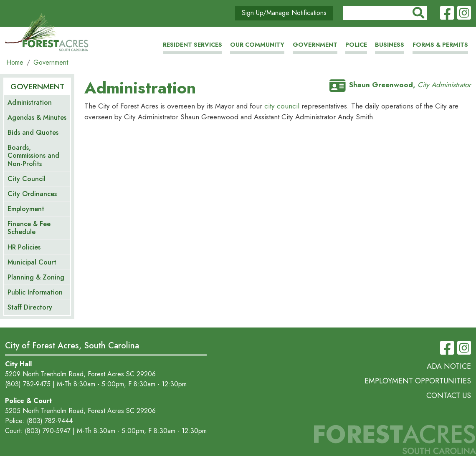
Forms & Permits (440, 45)
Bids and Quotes (33, 132)
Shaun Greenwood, (400, 85)
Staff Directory (30, 307)
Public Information (35, 292)
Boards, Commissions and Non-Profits (33, 155)
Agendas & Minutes (37, 117)
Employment (26, 209)
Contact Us (449, 396)
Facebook (447, 13)
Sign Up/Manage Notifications (284, 13)
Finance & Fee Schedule (29, 228)
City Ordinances (32, 194)
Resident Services (192, 45)
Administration (30, 102)
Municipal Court (32, 262)
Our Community (257, 45)
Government (315, 45)
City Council (27, 179)
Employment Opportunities (418, 381)
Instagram (464, 13)
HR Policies (24, 247)
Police (356, 45)
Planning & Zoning (36, 277)
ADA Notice (449, 366)
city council (283, 106)
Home (15, 62)
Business (390, 45)
